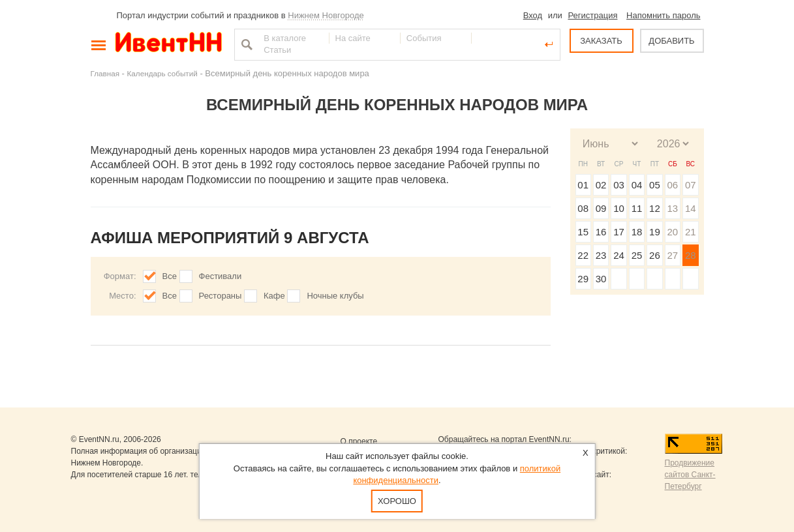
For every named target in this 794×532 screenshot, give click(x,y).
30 (601, 279)
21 (691, 232)
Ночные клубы (335, 296)
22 (583, 255)
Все (170, 276)
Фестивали (221, 276)
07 (691, 185)
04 (637, 185)
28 (691, 255)
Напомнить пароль (663, 15)
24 (619, 255)
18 (637, 232)
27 (672, 255)
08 (583, 208)
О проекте (359, 441)
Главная (105, 73)
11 (637, 208)
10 (619, 208)
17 (619, 232)
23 (601, 255)
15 (583, 232)
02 (601, 185)
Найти (245, 44)
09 (601, 208)
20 (672, 232)
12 (655, 208)
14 (691, 208)
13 (672, 208)
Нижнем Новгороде (326, 15)
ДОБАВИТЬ (671, 41)
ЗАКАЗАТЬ (601, 41)
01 (583, 185)
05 (655, 185)
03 (619, 185)
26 (655, 255)
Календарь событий (162, 73)
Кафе (274, 296)
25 (637, 255)
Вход (533, 15)
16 (601, 232)
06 (672, 185)
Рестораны (221, 296)
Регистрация (592, 15)
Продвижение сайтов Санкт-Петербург (690, 475)
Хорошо (397, 501)
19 (655, 232)
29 (583, 279)
